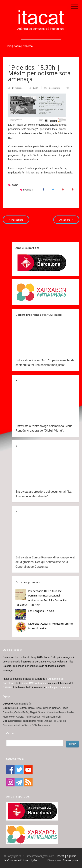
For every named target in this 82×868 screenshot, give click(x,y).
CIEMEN (8, 687)
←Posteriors (16, 220)
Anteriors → (66, 220)
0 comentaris (54, 88)
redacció (19, 88)
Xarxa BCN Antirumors (35, 683)
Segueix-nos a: (15, 759)
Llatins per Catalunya (58, 687)
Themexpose (71, 860)
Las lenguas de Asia (41, 611)
